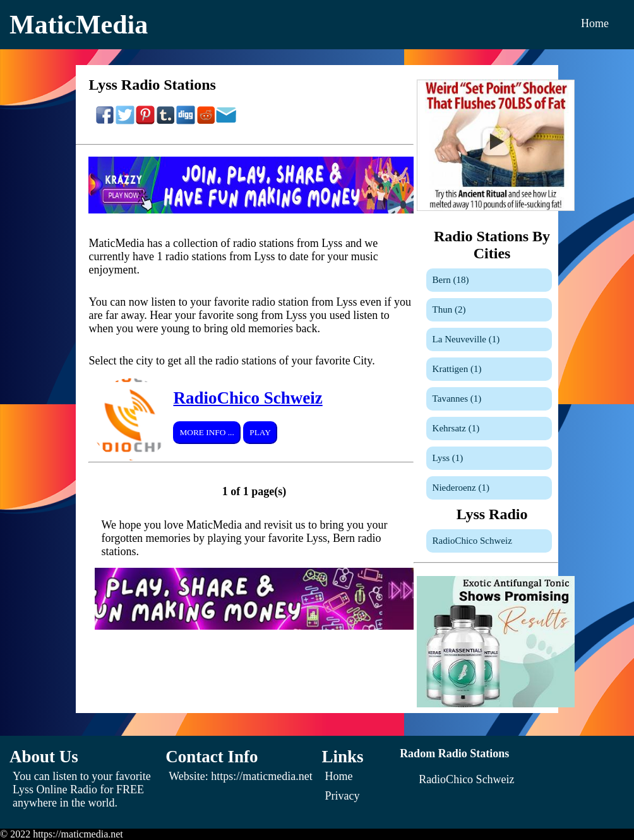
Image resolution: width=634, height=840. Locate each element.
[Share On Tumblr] (165, 121)
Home (595, 23)
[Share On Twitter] (125, 121)
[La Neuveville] (489, 339)
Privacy (343, 796)
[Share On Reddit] (206, 121)
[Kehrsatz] (489, 429)
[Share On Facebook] (105, 121)
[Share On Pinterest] (145, 121)
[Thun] (489, 310)
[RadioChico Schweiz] (489, 541)
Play (260, 432)
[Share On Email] (226, 121)
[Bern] (489, 280)
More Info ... (206, 432)
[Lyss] (489, 458)
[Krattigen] (489, 369)
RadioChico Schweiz (248, 398)
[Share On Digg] (186, 121)
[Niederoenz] (489, 488)
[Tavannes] (489, 399)
